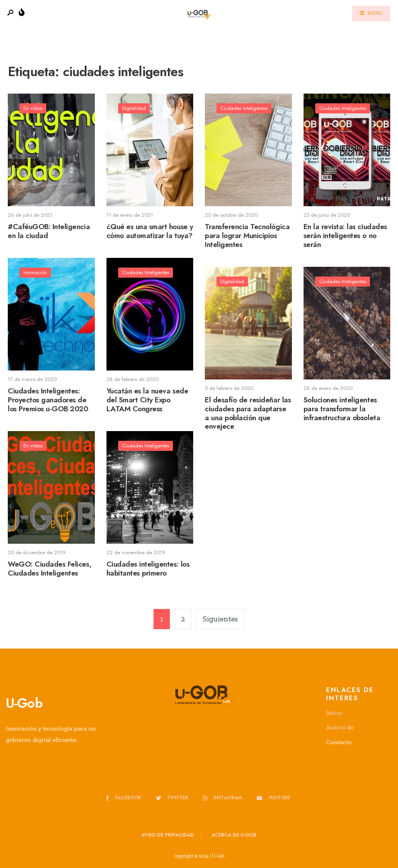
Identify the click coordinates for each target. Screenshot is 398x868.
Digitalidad (134, 108)
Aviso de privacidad (168, 835)
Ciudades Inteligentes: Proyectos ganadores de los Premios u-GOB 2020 (48, 400)
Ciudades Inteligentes (244, 108)
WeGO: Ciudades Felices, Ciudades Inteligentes (50, 569)
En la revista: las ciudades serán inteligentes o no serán (345, 236)
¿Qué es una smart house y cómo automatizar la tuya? (150, 231)
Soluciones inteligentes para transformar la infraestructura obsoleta (342, 409)
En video (33, 108)
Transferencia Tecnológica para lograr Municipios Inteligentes (247, 236)
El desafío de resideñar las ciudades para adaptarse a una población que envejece (248, 413)
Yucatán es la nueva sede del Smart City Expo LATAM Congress (148, 400)
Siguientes (220, 619)
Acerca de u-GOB (234, 835)
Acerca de (340, 727)
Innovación (35, 272)
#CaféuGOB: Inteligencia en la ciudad (49, 231)
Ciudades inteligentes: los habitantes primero (148, 569)
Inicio (334, 712)
